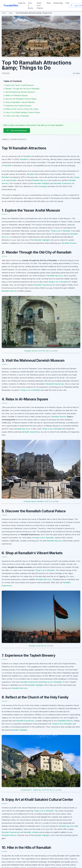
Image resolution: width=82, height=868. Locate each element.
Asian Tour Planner (39, 6)
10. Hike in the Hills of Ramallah (16, 116)
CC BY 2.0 (48, 501)
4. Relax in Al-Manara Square (15, 95)
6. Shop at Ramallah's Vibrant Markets (19, 102)
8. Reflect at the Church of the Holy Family (21, 109)
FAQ (67, 3)
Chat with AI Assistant (17, 130)
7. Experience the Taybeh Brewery (17, 106)
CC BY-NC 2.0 (41, 646)
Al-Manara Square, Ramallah (33, 501)
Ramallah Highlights (42, 183)
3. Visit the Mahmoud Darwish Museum (19, 92)
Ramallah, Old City (31, 351)
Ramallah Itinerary (69, 243)
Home (4, 13)
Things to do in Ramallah (60, 231)
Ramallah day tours (40, 180)
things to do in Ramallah (58, 282)
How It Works (30, 6)
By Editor (77, 73)
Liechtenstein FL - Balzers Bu (31, 790)
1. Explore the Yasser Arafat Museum (19, 85)
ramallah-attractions (18, 139)
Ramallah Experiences (63, 183)
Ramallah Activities (31, 832)
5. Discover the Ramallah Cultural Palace (20, 99)
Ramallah (27, 156)
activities (13, 180)
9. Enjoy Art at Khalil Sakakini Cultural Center (22, 112)
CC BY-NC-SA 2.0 (44, 351)
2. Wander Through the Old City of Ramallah (21, 89)
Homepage (42, 186)
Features (22, 3)
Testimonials (58, 3)
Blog (49, 3)
